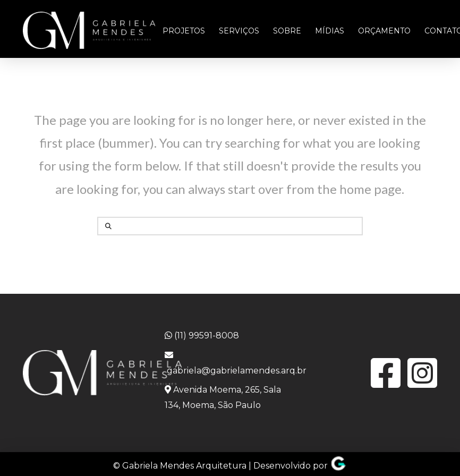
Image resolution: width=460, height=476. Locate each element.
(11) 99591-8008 (202, 335)
